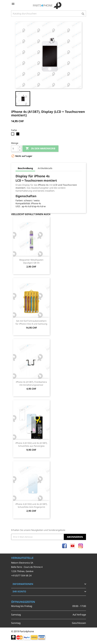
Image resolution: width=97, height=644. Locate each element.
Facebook (64, 546)
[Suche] (49, 14)
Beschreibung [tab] (25, 168)
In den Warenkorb (40, 149)
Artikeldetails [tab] (45, 168)
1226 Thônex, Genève (22, 571)
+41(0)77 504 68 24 (21, 575)
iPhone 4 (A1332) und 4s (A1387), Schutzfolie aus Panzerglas (31, 444)
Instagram (81, 546)
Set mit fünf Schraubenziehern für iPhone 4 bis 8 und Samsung (31, 322)
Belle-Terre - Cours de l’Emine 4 (27, 567)
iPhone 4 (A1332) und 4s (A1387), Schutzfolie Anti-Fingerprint (31, 505)
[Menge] (15, 149)
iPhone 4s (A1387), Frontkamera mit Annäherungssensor (31, 383)
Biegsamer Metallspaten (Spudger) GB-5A (31, 261)
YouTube (72, 546)
